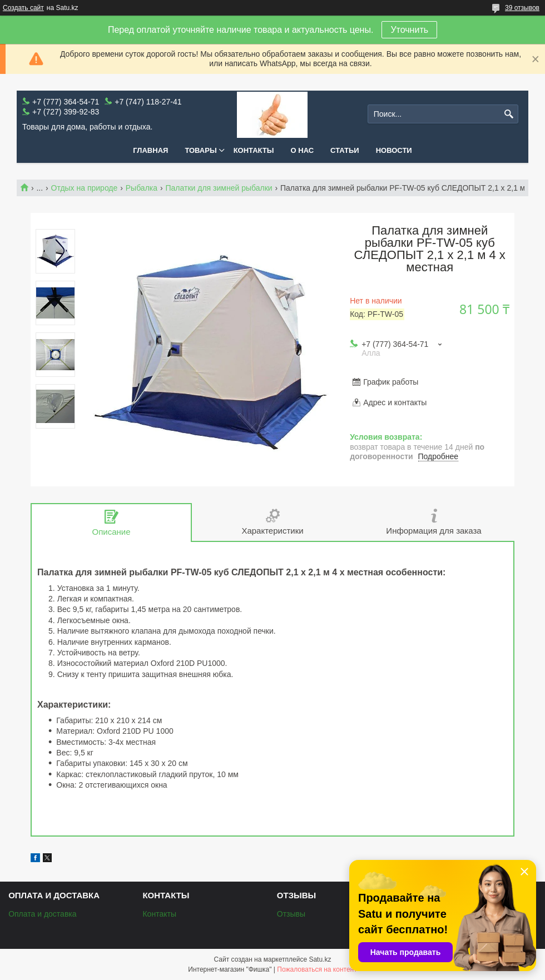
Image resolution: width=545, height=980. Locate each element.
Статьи (345, 150)
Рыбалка (142, 188)
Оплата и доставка (42, 914)
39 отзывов (522, 8)
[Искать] (509, 114)
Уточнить (409, 30)
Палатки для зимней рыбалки (219, 188)
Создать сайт (23, 8)
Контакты (254, 150)
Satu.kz (320, 959)
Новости (394, 150)
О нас (303, 150)
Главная (150, 150)
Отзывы (291, 914)
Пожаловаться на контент (317, 969)
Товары (200, 150)
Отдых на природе (85, 188)
